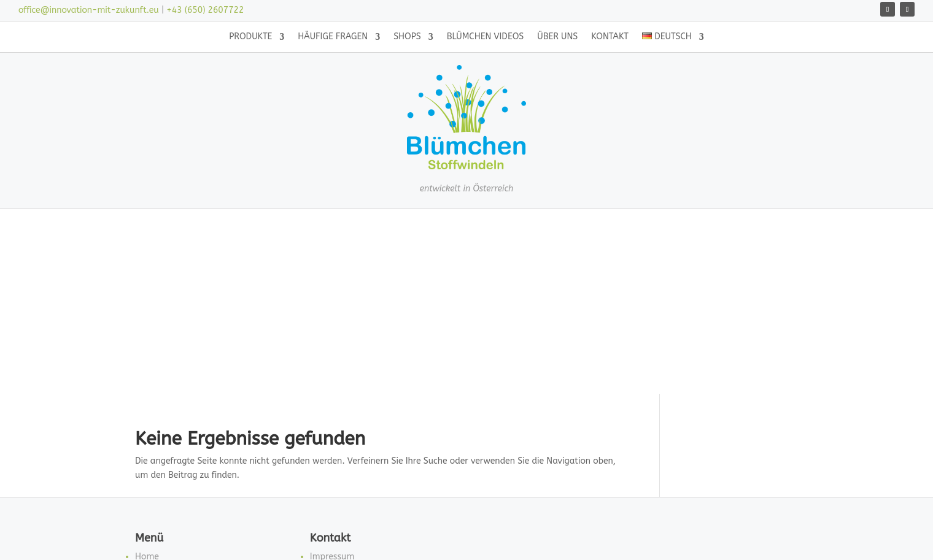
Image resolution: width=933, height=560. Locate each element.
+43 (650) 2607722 (205, 10)
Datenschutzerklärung (354, 414)
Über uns (557, 37)
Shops (407, 37)
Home (147, 384)
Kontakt (610, 37)
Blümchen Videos (486, 37)
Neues (147, 472)
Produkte (250, 37)
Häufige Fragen (333, 37)
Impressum (332, 384)
